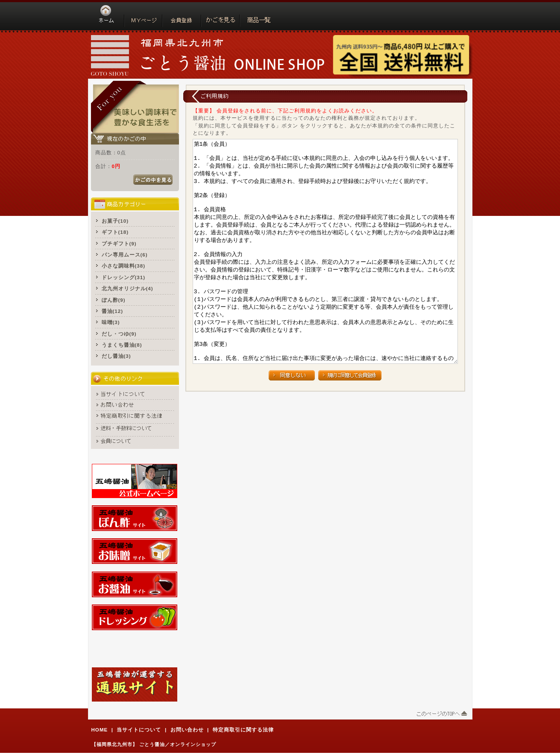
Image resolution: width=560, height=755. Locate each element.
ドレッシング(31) (124, 277)
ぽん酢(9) (114, 300)
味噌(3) (111, 322)
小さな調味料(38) (124, 266)
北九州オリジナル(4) (128, 288)
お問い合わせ (187, 730)
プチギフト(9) (119, 243)
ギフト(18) (115, 232)
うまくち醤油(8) (122, 345)
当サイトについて (139, 730)
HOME (100, 730)
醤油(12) (113, 311)
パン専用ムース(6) (125, 255)
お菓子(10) (115, 221)
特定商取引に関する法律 (243, 730)
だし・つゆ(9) (119, 334)
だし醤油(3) (116, 356)
